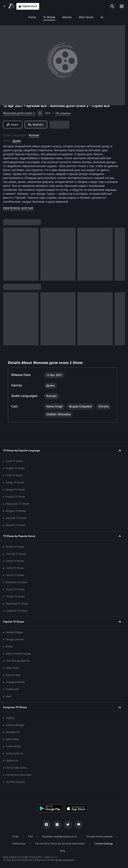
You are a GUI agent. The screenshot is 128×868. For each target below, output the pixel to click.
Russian (34, 135)
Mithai (9, 647)
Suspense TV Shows (17, 611)
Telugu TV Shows (15, 483)
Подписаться (28, 6)
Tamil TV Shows (14, 461)
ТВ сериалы (63, 113)
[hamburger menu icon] (122, 6)
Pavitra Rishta (13, 746)
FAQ (30, 837)
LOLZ (97, 17)
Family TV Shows (15, 561)
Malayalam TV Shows (18, 504)
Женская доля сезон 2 (19, 113)
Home (7, 17)
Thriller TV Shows (15, 597)
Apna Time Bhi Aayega (18, 654)
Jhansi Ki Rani (13, 675)
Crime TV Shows (15, 568)
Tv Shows (24, 17)
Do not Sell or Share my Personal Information (60, 844)
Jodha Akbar (13, 739)
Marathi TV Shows (16, 525)
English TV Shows (15, 468)
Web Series (61, 17)
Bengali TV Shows (16, 490)
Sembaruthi (12, 689)
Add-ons (81, 17)
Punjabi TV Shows (15, 497)
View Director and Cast (18, 208)
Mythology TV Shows (17, 604)
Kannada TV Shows (16, 518)
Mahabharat (13, 732)
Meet (9, 696)
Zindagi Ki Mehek (15, 682)
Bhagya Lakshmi (15, 639)
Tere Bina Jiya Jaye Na (18, 661)
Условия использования (100, 837)
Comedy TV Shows (16, 554)
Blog (63, 851)
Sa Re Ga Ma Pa (15, 754)
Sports (112, 17)
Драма (17, 141)
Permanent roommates (19, 775)
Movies (42, 17)
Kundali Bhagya (14, 632)
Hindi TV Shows (14, 475)
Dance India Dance (16, 768)
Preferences (19, 844)
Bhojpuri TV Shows (16, 511)
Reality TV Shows (15, 547)
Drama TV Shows (15, 589)
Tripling (10, 718)
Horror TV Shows (15, 575)
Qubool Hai (12, 761)
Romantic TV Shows (17, 582)
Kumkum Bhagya (15, 725)
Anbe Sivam (12, 668)
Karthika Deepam (15, 782)
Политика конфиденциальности (60, 837)
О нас (16, 837)
